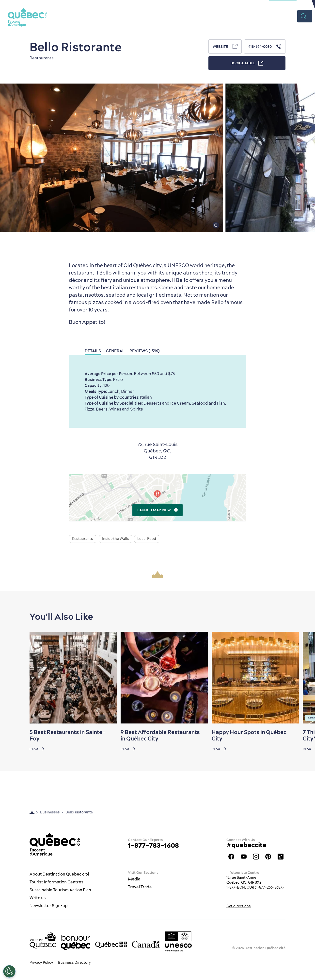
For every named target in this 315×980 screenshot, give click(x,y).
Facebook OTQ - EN (231, 857)
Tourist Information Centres (56, 882)
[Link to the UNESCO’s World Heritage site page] (178, 942)
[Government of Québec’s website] (111, 945)
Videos (286, 16)
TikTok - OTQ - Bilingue (281, 857)
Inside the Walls (116, 539)
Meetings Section (283, 4)
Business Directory (74, 963)
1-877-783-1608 (153, 845)
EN (304, 4)
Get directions (239, 906)
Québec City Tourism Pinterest (268, 857)
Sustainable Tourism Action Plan (60, 890)
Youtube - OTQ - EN (244, 857)
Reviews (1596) (145, 351)
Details (93, 351)
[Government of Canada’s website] (146, 944)
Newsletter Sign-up (49, 906)
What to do (129, 16)
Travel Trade (140, 887)
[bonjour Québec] (76, 943)
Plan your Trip (236, 16)
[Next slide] (302, 678)
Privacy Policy (41, 963)
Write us (38, 898)
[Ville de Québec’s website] (43, 940)
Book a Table (247, 63)
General (115, 351)
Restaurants (162, 16)
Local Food (147, 539)
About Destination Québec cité (60, 874)
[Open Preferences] (9, 971)
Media (134, 879)
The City (101, 16)
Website (225, 46)
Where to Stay (198, 16)
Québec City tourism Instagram (256, 857)
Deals (266, 16)
